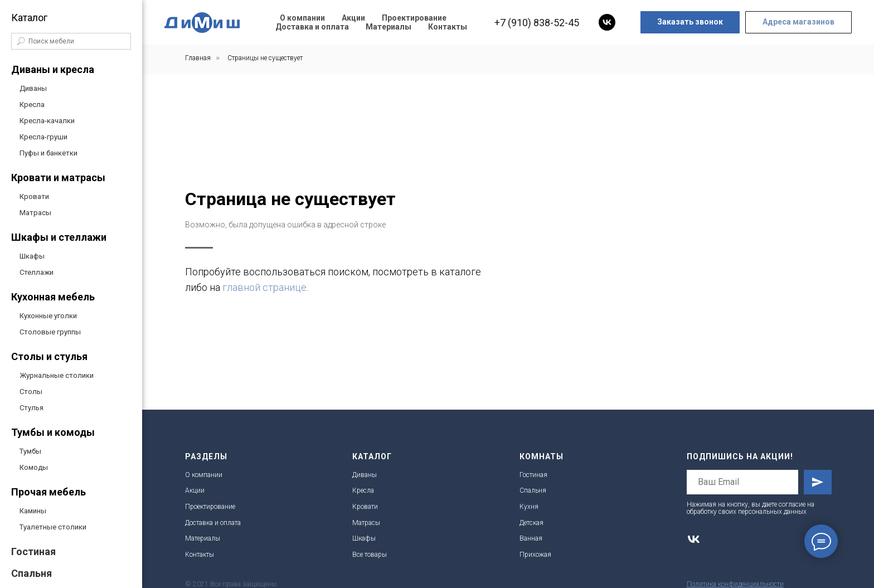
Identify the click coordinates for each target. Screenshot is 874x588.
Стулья (31, 408)
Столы (31, 392)
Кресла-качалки (47, 121)
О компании (302, 18)
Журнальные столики (57, 375)
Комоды (34, 467)
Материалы (389, 27)
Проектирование (414, 18)
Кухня (529, 507)
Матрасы (35, 213)
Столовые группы (50, 332)
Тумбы (30, 451)
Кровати (34, 196)
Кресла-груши (43, 137)
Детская (531, 523)
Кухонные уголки (48, 316)
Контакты (448, 27)
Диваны (33, 88)
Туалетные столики (53, 527)
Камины (33, 511)
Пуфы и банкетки (48, 153)
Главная (198, 58)
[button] (690, 22)
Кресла (32, 105)
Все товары (370, 555)
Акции (353, 18)
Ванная (531, 538)
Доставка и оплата (312, 27)
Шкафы (32, 256)
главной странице (599, 287)
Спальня (31, 573)
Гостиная (33, 551)
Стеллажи (37, 272)
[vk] (607, 22)
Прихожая (535, 555)
